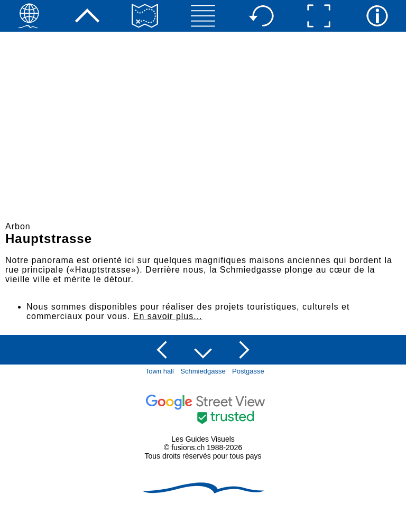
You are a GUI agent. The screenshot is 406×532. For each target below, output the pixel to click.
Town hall (160, 371)
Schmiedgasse (203, 371)
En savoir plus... (168, 316)
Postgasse (248, 371)
